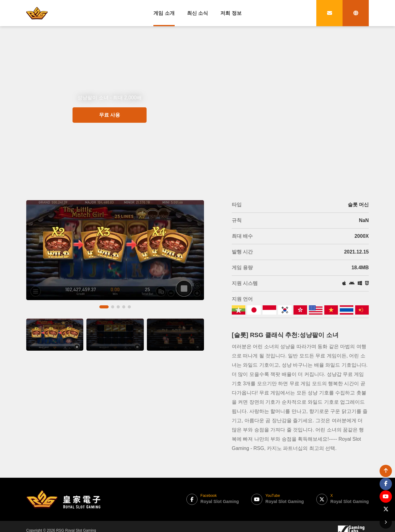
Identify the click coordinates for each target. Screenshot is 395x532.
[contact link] (329, 13)
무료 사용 (110, 137)
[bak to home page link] (37, 13)
